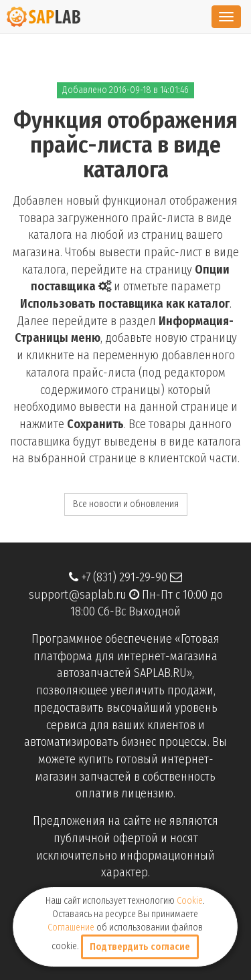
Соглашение (71, 927)
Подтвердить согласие (140, 947)
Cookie (190, 901)
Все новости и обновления (126, 504)
